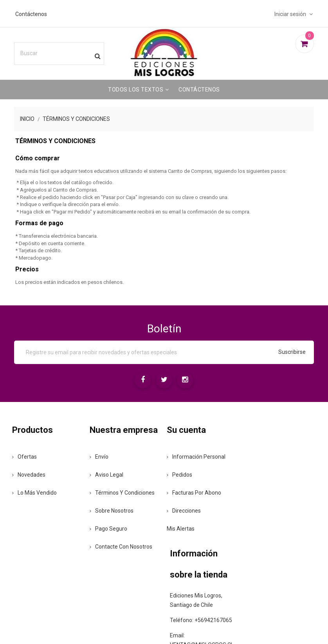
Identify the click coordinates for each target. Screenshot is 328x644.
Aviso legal (114, 495)
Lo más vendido (45, 492)
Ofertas (35, 456)
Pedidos (183, 474)
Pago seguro (115, 557)
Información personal (199, 456)
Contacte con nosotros (116, 578)
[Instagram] (188, 381)
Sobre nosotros (119, 539)
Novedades (40, 474)
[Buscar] (68, 52)
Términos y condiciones (114, 517)
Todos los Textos (136, 88)
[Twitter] (164, 381)
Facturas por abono (197, 492)
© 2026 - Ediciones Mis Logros (164, 625)
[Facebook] (140, 381)
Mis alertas (184, 528)
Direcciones (187, 510)
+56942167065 (262, 506)
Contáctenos (39, 12)
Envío (106, 477)
